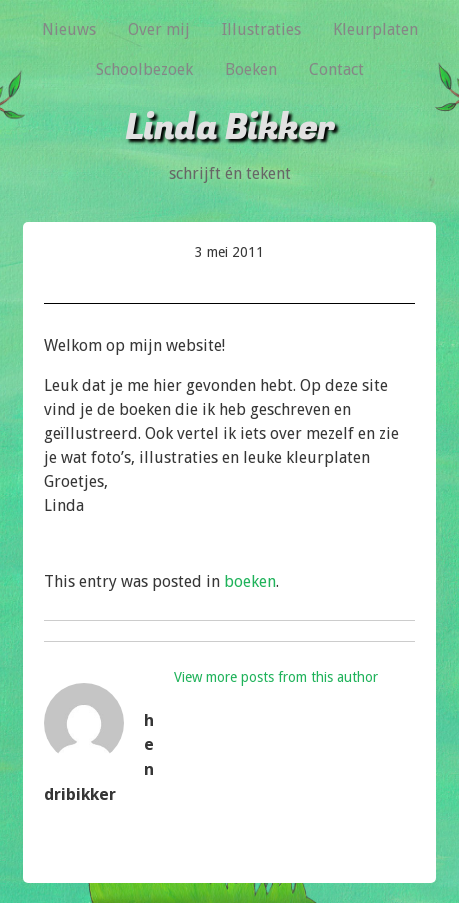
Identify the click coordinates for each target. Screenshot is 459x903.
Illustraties (261, 29)
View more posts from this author (276, 677)
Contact (336, 69)
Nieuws (69, 29)
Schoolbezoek (144, 69)
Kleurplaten (375, 29)
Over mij (159, 29)
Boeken (251, 69)
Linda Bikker (230, 127)
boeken (250, 581)
